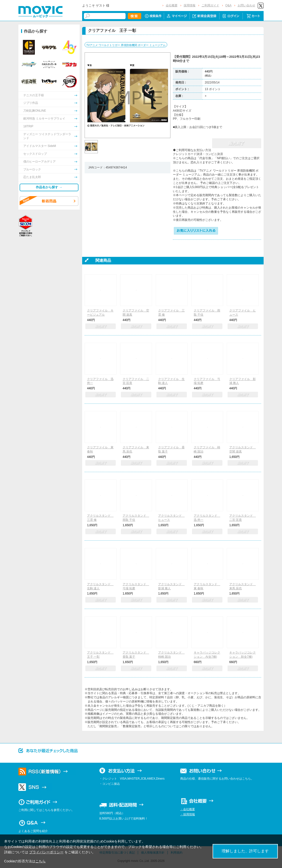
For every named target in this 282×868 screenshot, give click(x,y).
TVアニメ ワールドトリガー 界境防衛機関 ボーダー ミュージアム (126, 45)
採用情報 (190, 5)
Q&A (228, 5)
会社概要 (172, 5)
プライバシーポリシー (46, 852)
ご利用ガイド (210, 5)
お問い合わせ (246, 5)
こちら (40, 861)
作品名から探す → (49, 187)
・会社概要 (188, 809)
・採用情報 (188, 814)
